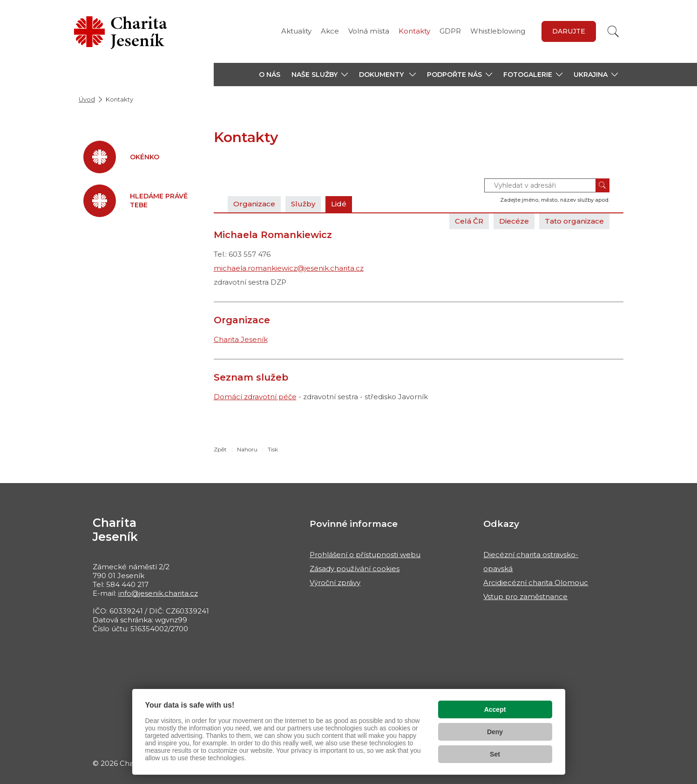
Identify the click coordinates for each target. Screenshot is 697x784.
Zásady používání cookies (355, 569)
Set (495, 754)
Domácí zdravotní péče (255, 397)
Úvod (87, 99)
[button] (320, 75)
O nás (270, 75)
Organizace (254, 204)
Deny (495, 732)
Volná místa (369, 31)
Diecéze (514, 221)
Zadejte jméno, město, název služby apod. (555, 200)
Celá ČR (469, 221)
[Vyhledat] (613, 31)
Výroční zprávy (335, 583)
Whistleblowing (498, 31)
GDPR (450, 31)
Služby (303, 204)
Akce (330, 31)
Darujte (569, 31)
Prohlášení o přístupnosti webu (365, 555)
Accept (495, 709)
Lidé (339, 204)
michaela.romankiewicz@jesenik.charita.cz (289, 268)
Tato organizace (574, 221)
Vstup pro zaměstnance (525, 597)
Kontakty (414, 31)
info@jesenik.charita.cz (158, 593)
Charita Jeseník (241, 339)
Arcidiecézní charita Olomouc (536, 583)
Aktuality (296, 31)
